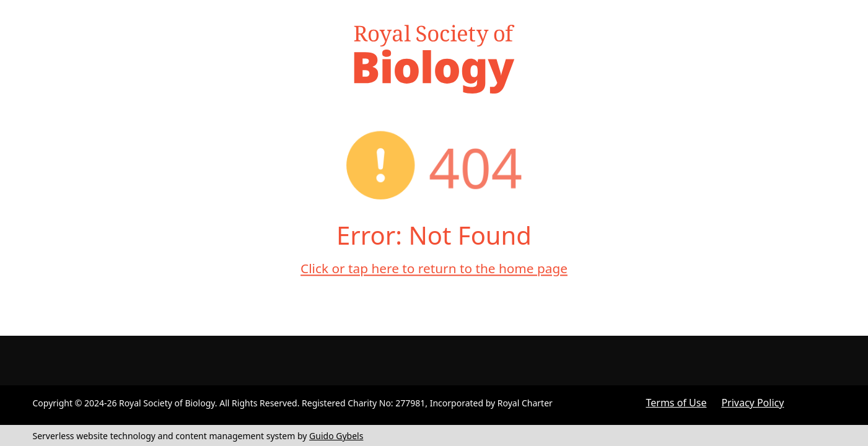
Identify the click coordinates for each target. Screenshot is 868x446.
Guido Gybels (336, 436)
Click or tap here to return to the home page (434, 268)
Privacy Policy (752, 403)
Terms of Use (677, 403)
